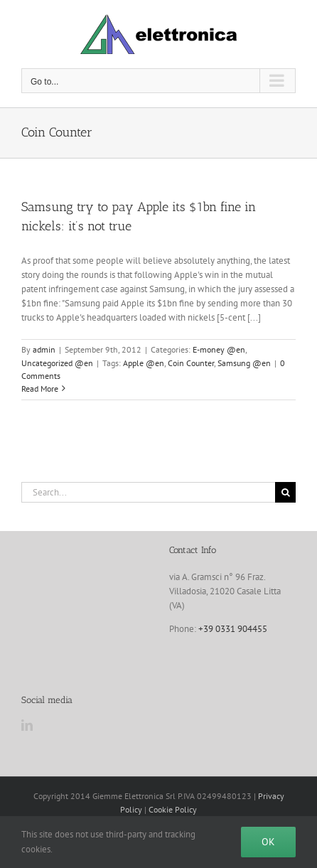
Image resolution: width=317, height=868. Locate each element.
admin (44, 349)
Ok (268, 842)
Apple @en (144, 363)
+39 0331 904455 (233, 629)
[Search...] (148, 492)
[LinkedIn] (27, 725)
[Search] (285, 492)
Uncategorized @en (57, 363)
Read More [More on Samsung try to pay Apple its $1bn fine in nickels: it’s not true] (40, 389)
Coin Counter (191, 363)
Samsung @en (244, 363)
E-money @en (219, 349)
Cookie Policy (173, 809)
